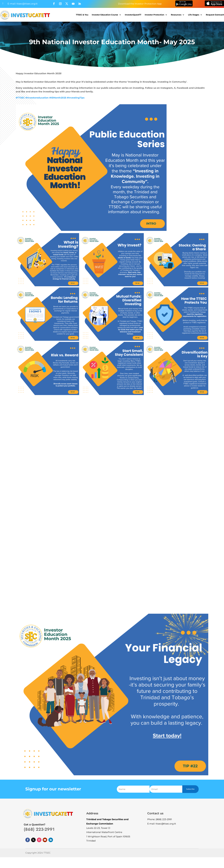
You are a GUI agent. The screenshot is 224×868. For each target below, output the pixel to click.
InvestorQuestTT (133, 15)
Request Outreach (215, 15)
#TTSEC (20, 98)
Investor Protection (154, 15)
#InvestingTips (76, 98)
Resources (176, 15)
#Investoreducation (37, 98)
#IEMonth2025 (58, 98)
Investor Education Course (105, 15)
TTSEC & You (82, 15)
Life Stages (194, 15)
